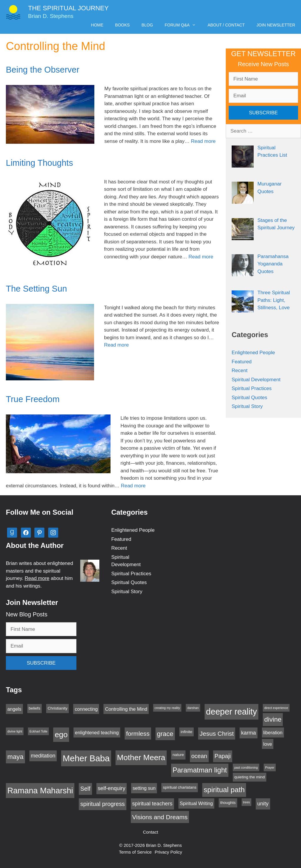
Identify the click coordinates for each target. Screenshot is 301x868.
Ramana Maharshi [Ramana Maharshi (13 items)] (40, 791)
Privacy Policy (168, 852)
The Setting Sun (36, 289)
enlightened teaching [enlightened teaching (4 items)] (97, 732)
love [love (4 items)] (268, 744)
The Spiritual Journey (68, 8)
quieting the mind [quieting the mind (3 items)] (250, 777)
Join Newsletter (276, 25)
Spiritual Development (256, 380)
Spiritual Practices (252, 388)
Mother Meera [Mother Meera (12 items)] (141, 757)
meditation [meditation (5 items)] (43, 756)
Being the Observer (43, 70)
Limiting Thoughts (39, 163)
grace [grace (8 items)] (165, 734)
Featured (242, 362)
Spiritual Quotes (249, 398)
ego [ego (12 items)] (61, 735)
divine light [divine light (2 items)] (15, 731)
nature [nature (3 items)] (178, 755)
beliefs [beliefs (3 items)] (35, 708)
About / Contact (226, 25)
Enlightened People (253, 353)
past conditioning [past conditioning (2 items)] (246, 767)
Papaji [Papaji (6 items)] (223, 756)
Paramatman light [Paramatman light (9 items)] (200, 770)
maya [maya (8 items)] (15, 757)
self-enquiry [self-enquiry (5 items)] (112, 788)
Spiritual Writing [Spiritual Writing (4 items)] (197, 803)
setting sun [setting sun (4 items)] (144, 788)
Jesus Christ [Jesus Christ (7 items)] (217, 734)
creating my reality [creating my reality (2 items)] (167, 708)
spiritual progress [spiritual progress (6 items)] (102, 804)
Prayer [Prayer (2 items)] (270, 767)
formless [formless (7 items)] (138, 734)
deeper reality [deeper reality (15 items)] (231, 712)
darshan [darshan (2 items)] (193, 708)
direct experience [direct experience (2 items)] (276, 708)
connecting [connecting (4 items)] (86, 709)
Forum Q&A (183, 25)
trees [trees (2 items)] (247, 802)
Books (123, 25)
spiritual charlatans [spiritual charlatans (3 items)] (180, 787)
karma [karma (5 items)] (248, 733)
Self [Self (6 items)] (85, 789)
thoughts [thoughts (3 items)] (228, 803)
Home (97, 25)
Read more (203, 141)
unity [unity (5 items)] (263, 804)
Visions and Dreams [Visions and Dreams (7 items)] (160, 817)
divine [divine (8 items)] (273, 719)
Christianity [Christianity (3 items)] (57, 708)
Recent (240, 371)
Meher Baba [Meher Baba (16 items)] (86, 758)
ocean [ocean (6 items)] (199, 756)
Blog (147, 25)
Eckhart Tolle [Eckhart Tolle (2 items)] (38, 731)
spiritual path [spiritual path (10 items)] (224, 790)
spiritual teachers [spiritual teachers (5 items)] (152, 804)
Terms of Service (135, 852)
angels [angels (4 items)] (14, 709)
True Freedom (33, 399)
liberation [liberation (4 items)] (273, 732)
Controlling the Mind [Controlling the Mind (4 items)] (126, 709)
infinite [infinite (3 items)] (187, 732)
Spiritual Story (247, 406)
